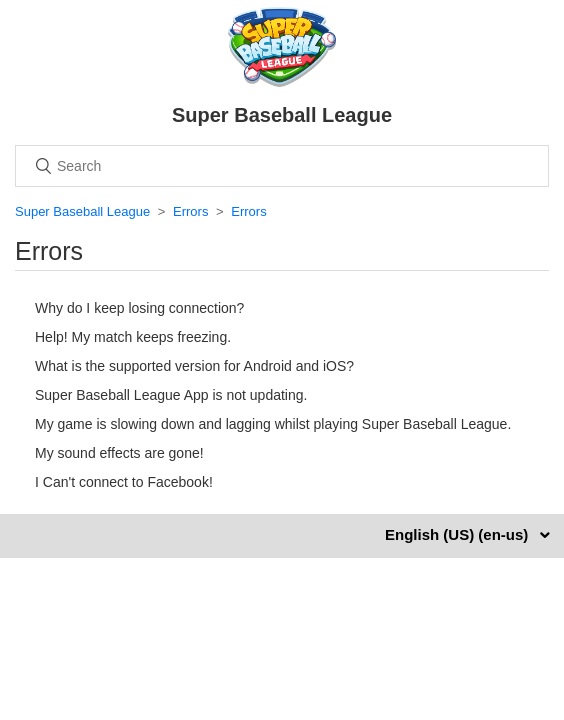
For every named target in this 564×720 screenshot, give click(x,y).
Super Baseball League (82, 211)
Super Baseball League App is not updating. (171, 395)
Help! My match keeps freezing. (133, 337)
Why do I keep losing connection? (139, 308)
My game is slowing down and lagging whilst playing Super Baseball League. (273, 424)
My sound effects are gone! (119, 453)
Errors (190, 211)
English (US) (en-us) (459, 534)
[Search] (282, 166)
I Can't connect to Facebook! (124, 482)
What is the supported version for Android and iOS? (194, 366)
